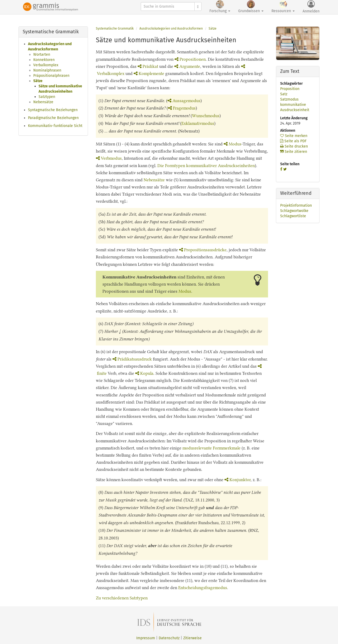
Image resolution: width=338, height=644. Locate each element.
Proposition (290, 89)
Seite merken (294, 136)
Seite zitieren (294, 152)
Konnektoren (44, 60)
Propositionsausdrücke (203, 250)
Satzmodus (289, 99)
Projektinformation (296, 205)
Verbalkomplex (46, 65)
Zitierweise (193, 638)
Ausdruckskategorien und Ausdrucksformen (171, 29)
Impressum (146, 638)
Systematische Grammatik (115, 29)
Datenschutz (169, 638)
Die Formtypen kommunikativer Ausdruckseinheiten (206, 166)
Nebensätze (43, 102)
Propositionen (190, 59)
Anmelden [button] (311, 7)
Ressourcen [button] (283, 7)
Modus (233, 144)
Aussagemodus (184, 101)
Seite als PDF (293, 141)
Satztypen (47, 97)
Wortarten (42, 55)
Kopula (144, 373)
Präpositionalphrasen (51, 76)
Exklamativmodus (198, 123)
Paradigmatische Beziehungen (53, 118)
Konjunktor (238, 480)
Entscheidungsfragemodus (203, 588)
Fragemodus (182, 108)
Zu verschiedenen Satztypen (122, 598)
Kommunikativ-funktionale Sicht (55, 126)
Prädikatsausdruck (132, 359)
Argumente (187, 66)
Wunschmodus (206, 116)
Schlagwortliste (293, 216)
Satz (284, 94)
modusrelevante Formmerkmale (212, 448)
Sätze (38, 81)
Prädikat (148, 66)
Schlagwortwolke (294, 211)
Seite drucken (294, 146)
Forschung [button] (220, 7)
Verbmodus (109, 158)
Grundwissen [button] (251, 7)
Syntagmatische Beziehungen (53, 110)
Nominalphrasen (47, 70)
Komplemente (149, 74)
